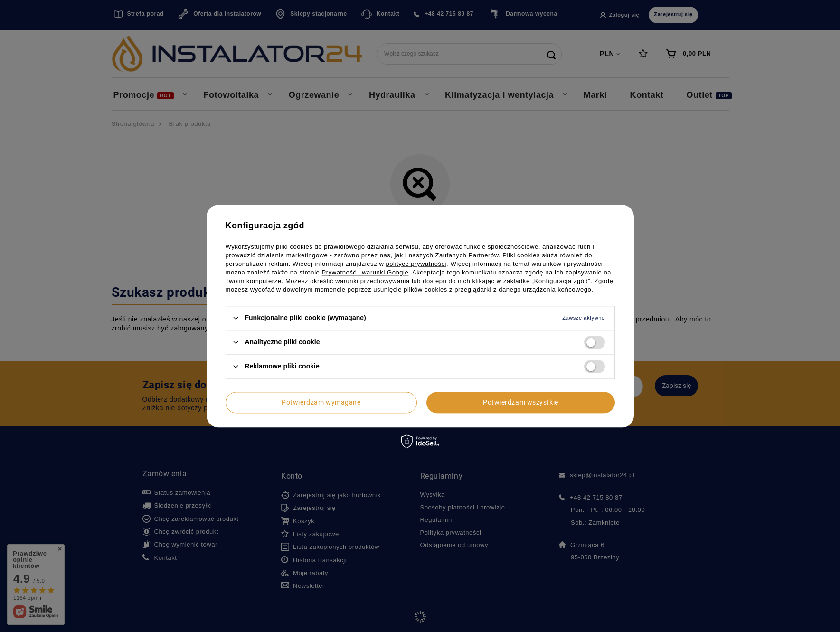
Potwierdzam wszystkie (521, 402)
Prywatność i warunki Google (365, 272)
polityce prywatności (416, 264)
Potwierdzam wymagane (321, 402)
